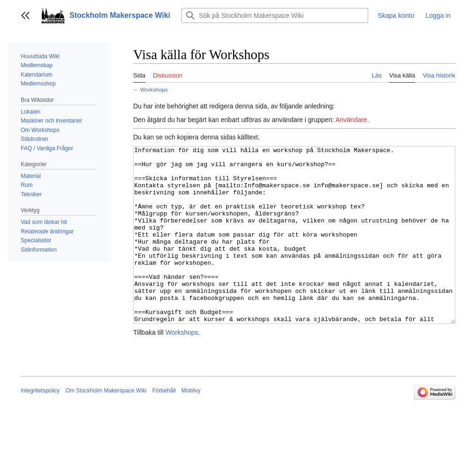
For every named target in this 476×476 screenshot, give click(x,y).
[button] (25, 15)
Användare (351, 120)
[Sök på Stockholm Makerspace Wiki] (275, 15)
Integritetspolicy (40, 426)
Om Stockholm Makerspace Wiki (106, 426)
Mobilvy (191, 426)
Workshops (154, 89)
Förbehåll (164, 426)
